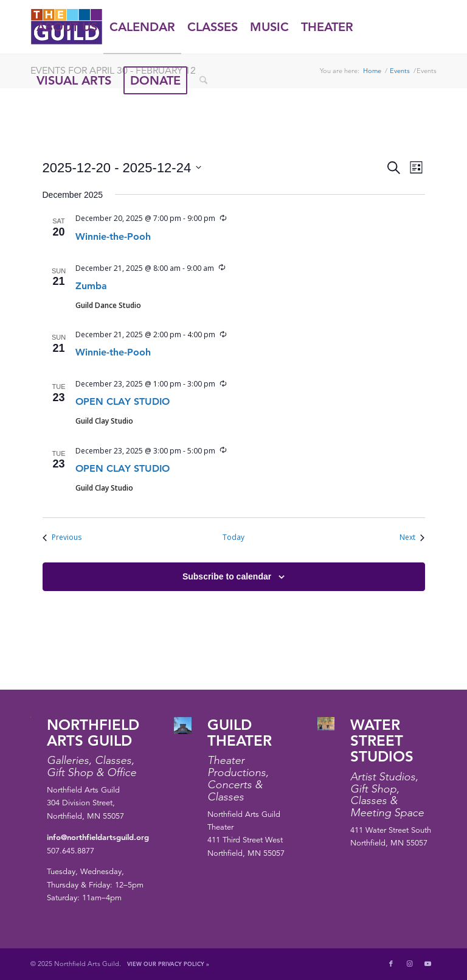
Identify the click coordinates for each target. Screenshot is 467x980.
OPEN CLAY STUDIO (123, 401)
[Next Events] (412, 538)
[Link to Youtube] (427, 964)
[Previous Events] (62, 538)
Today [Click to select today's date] (233, 537)
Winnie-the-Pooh (113, 236)
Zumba (91, 286)
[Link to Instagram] (409, 964)
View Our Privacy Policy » (168, 964)
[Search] (203, 80)
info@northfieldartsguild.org (98, 837)
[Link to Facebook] (391, 964)
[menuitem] (67, 27)
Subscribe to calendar (227, 576)
